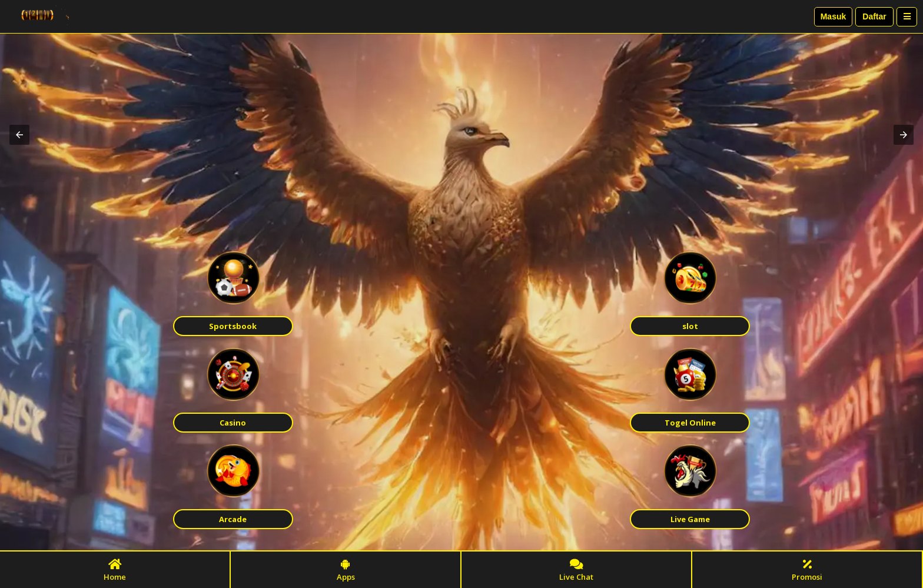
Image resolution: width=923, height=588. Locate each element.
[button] (19, 135)
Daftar (874, 16)
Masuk (834, 16)
